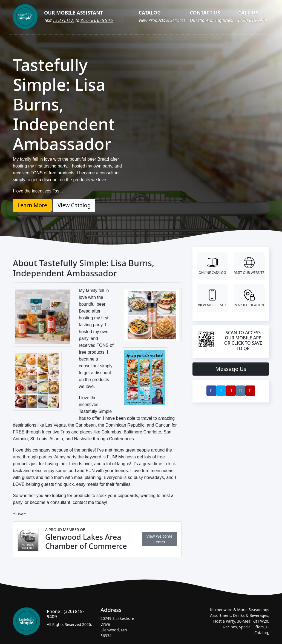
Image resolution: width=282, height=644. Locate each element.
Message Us (231, 369)
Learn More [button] (32, 205)
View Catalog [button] (74, 205)
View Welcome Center (159, 539)
